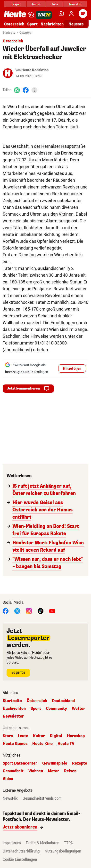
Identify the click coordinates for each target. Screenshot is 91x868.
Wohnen (36, 771)
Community (56, 709)
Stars (8, 736)
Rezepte (80, 763)
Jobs (55, 4)
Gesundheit (13, 771)
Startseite (9, 33)
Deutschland (63, 701)
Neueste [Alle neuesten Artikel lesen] (76, 24)
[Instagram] (29, 611)
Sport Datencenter (20, 763)
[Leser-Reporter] (61, 14)
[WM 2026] (44, 15)
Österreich (14, 24)
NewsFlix (75, 4)
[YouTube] (52, 611)
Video (8, 779)
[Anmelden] (71, 14)
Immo (36, 4)
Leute (23, 736)
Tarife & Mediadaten (42, 843)
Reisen (70, 771)
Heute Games (15, 744)
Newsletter (13, 716)
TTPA (68, 843)
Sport (32, 24)
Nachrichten (52, 24)
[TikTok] (41, 611)
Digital (56, 736)
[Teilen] (34, 90)
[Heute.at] (15, 14)
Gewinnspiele (55, 763)
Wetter (79, 709)
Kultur (39, 736)
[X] (17, 611)
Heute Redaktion (35, 70)
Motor (54, 771)
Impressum (12, 843)
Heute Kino (42, 744)
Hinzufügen (72, 369)
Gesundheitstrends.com (42, 798)
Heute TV (66, 744)
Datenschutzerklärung (21, 851)
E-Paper (15, 4)
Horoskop (76, 736)
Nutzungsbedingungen (63, 851)
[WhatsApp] (17, 90)
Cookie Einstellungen (20, 859)
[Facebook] (26, 90)
